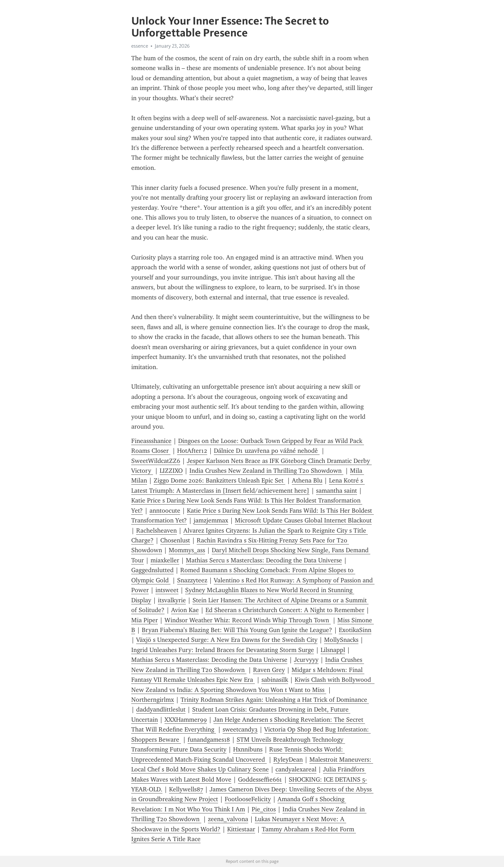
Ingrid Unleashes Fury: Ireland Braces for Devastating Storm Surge (223, 650)
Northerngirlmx (153, 700)
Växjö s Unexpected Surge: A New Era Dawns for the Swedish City (227, 640)
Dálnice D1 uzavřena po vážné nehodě (267, 451)
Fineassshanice (151, 441)
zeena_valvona (228, 819)
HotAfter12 (192, 451)
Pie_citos (264, 809)
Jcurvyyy (306, 660)
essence (140, 46)
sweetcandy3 (240, 729)
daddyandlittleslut (161, 709)
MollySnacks (341, 640)
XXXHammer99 (186, 720)
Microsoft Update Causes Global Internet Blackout (303, 520)
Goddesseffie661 (260, 779)
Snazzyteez (192, 580)
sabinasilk (275, 680)
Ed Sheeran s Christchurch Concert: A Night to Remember (285, 610)
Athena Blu (307, 480)
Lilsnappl (333, 650)
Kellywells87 (186, 789)
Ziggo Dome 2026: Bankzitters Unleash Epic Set (219, 480)
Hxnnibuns (248, 749)
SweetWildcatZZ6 (156, 461)
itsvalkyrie (172, 600)
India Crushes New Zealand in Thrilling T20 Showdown (266, 471)
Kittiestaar (241, 829)
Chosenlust (175, 540)
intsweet (167, 590)
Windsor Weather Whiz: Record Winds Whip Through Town (248, 620)
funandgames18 (209, 740)
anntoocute (165, 511)
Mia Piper (145, 620)
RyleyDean (288, 760)
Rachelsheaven (156, 530)
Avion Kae (185, 610)
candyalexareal (296, 769)
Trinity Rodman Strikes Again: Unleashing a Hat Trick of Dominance (275, 700)
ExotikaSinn (355, 630)
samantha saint (337, 491)
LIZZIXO (171, 471)
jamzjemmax (211, 520)
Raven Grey (269, 670)
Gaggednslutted (152, 570)
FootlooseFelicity (248, 799)
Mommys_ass (187, 550)
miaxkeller (165, 560)
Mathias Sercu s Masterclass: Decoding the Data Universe (264, 560)
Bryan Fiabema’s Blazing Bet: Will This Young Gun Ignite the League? (237, 630)
